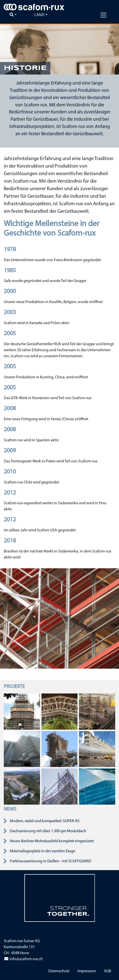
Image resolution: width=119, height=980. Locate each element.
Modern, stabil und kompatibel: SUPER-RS (45, 821)
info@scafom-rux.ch (23, 959)
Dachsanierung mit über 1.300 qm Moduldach (48, 831)
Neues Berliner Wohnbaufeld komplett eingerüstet (52, 841)
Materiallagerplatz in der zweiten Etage (43, 851)
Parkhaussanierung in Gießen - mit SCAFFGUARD (51, 861)
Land (39, 15)
